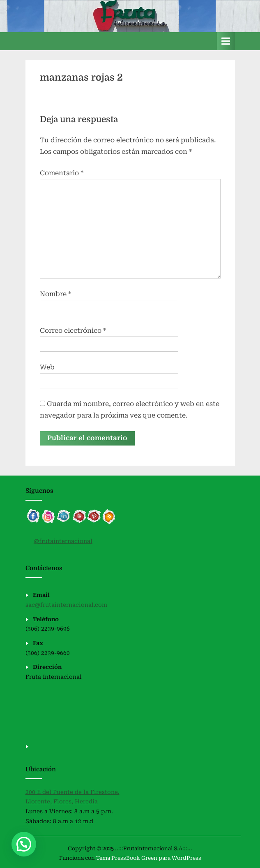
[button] (24, 844)
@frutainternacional (63, 541)
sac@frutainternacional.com (66, 605)
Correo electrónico (73, 331)
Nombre (55, 294)
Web (47, 367)
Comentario (62, 173)
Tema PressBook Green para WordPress (149, 858)
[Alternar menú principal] (226, 41)
